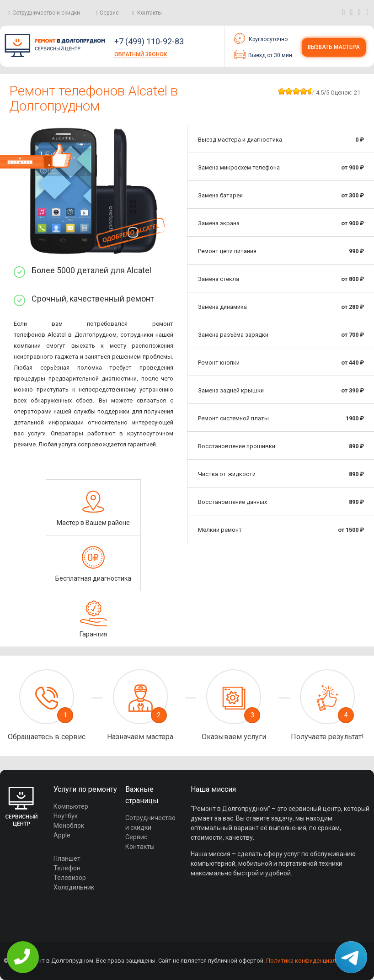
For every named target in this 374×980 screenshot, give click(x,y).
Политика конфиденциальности (311, 961)
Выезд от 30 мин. (264, 54)
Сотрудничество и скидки (46, 13)
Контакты (150, 13)
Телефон (67, 868)
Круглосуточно (261, 38)
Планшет (67, 858)
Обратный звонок (141, 54)
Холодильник (74, 887)
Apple (62, 835)
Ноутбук (66, 816)
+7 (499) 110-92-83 (149, 41)
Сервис (109, 13)
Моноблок (69, 826)
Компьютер (71, 806)
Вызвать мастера (334, 47)
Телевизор (70, 878)
